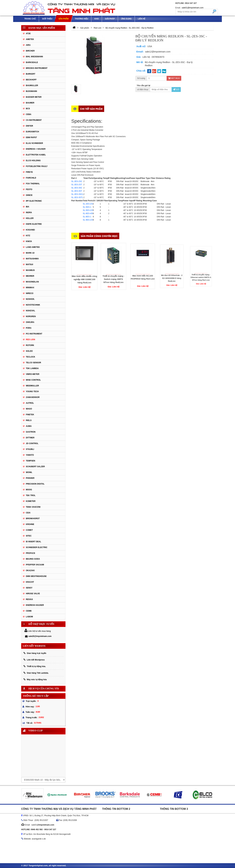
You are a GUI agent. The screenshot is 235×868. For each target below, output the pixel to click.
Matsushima (32, 259)
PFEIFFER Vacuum (35, 565)
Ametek (30, 39)
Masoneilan (32, 282)
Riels (29, 420)
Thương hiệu (81, 19)
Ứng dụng (126, 19)
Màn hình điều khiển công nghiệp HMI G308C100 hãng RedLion (84, 271)
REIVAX (29, 599)
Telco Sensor (33, 363)
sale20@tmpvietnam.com (38, 636)
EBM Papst (31, 137)
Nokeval (30, 311)
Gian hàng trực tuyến (35, 653)
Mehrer (30, 276)
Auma (29, 426)
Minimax (30, 288)
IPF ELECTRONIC (34, 201)
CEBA (29, 114)
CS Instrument (34, 120)
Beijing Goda (33, 559)
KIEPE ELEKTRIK (34, 224)
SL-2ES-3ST (77, 191)
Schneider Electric (37, 547)
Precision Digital (35, 484)
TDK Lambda (32, 368)
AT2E (28, 34)
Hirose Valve (33, 594)
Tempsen (30, 461)
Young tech (32, 391)
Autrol (30, 403)
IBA (28, 207)
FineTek (30, 415)
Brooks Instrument (37, 68)
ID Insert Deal (33, 542)
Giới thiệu (47, 19)
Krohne (30, 524)
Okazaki (30, 570)
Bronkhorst (33, 519)
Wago (29, 409)
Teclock (30, 357)
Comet (29, 530)
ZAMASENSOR (33, 397)
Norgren (31, 316)
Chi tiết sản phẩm (91, 109)
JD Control (32, 443)
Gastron (31, 432)
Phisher (30, 478)
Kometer (31, 501)
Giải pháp (110, 19)
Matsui (29, 264)
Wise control (33, 380)
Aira (28, 45)
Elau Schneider (34, 143)
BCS (28, 109)
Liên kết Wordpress (34, 660)
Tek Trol (31, 495)
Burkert (31, 74)
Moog (29, 490)
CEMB (29, 611)
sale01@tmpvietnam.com (193, 8)
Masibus (30, 270)
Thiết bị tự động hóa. (35, 666)
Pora (29, 328)
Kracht (30, 582)
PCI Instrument (34, 334)
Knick (29, 241)
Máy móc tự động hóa (35, 679)
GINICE (29, 195)
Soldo (29, 351)
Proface (30, 553)
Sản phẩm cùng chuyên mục (99, 236)
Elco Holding (33, 161)
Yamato (30, 455)
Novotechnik (33, 305)
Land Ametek (33, 247)
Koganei (30, 230)
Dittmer (30, 438)
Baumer (30, 103)
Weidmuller (32, 386)
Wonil (29, 472)
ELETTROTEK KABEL (36, 155)
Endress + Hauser (36, 149)
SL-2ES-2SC (77, 181)
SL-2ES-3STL (77, 197)
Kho (97, 19)
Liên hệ (142, 19)
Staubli (30, 449)
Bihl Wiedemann (34, 57)
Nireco (30, 293)
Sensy (29, 588)
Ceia (28, 513)
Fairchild (31, 178)
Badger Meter (34, 97)
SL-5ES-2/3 (88, 210)
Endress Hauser (35, 605)
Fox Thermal (33, 184)
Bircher (30, 51)
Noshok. (30, 299)
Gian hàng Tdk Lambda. (36, 673)
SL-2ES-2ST (77, 185)
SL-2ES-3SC (77, 188)
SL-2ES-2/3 (88, 204)
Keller (30, 218)
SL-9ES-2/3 (88, 220)
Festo (29, 189)
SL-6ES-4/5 (88, 213)
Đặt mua (174, 78)
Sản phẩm (63, 19)
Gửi (176, 89)
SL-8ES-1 (87, 217)
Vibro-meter (33, 374)
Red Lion (30, 340)
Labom (29, 617)
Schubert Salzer (35, 467)
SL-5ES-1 (87, 207)
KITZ (28, 236)
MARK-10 (30, 253)
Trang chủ (30, 19)
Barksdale (32, 62)
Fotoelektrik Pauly (37, 166)
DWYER (29, 126)
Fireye (29, 172)
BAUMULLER (32, 85)
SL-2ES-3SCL (77, 194)
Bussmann (31, 91)
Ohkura (30, 322)
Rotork (30, 345)
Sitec (29, 536)
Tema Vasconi (33, 507)
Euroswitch (32, 132)
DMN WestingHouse (36, 576)
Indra (29, 213)
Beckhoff (31, 80)
